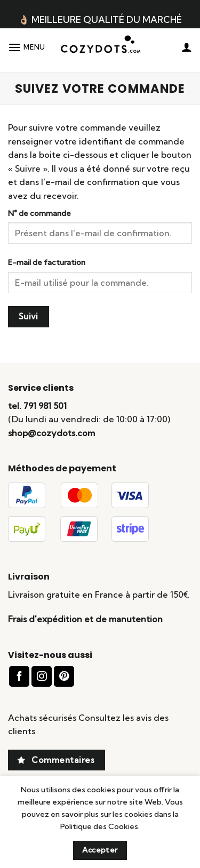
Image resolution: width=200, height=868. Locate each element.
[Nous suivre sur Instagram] (42, 676)
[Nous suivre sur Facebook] (19, 676)
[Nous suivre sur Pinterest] (64, 676)
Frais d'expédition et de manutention (85, 619)
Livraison (29, 577)
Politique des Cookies (99, 826)
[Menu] (27, 47)
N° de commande (39, 213)
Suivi (29, 316)
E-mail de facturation (47, 262)
